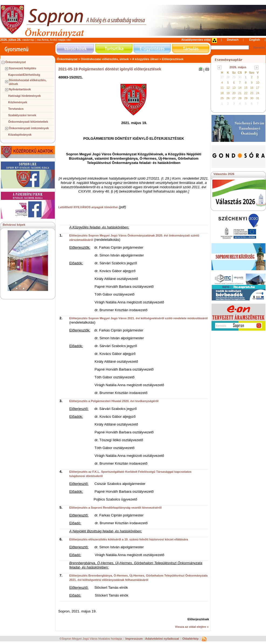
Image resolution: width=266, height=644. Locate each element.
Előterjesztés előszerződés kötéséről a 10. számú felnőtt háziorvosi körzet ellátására (129, 539)
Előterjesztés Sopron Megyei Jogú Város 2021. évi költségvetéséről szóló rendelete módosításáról (139, 318)
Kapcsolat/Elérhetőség (24, 75)
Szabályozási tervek (22, 115)
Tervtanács (16, 109)
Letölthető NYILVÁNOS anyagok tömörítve (88, 207)
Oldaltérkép (191, 639)
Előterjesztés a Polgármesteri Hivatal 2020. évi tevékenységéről (114, 401)
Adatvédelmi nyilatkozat (162, 639)
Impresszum (134, 639)
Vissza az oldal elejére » (192, 627)
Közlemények (18, 102)
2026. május (238, 67)
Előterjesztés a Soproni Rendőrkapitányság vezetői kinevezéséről (115, 508)
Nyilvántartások (20, 89)
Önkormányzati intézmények (29, 128)
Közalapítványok (20, 135)
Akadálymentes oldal (196, 40)
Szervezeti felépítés (22, 68)
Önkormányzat (15, 62)
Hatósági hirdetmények (24, 96)
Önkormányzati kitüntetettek (28, 122)
